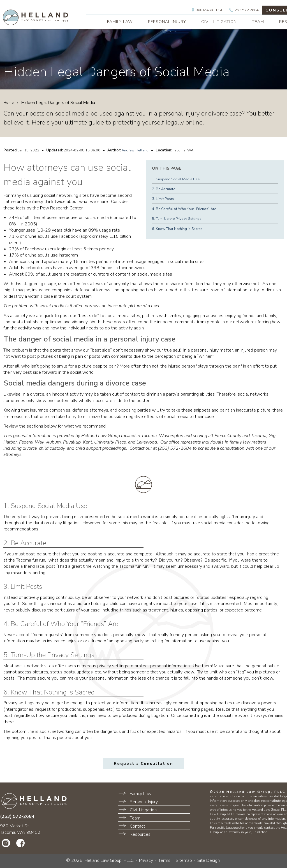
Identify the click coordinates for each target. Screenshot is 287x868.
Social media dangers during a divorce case (75, 383)
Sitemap (184, 860)
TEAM (258, 22)
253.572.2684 (244, 10)
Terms (164, 860)
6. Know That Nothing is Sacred (177, 229)
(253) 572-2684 (17, 816)
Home (8, 103)
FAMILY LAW (120, 22)
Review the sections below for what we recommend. (58, 426)
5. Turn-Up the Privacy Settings (177, 219)
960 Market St (207, 10)
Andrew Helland (135, 150)
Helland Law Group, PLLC (109, 860)
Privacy (146, 860)
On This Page (167, 168)
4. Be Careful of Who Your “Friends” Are (184, 209)
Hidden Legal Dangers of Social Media (116, 72)
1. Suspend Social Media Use (176, 179)
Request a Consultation (143, 763)
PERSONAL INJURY (167, 22)
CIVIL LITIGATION (219, 22)
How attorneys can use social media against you (67, 175)
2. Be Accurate (164, 189)
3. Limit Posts (163, 199)
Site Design (209, 860)
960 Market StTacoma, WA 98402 (20, 829)
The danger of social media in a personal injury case (90, 339)
